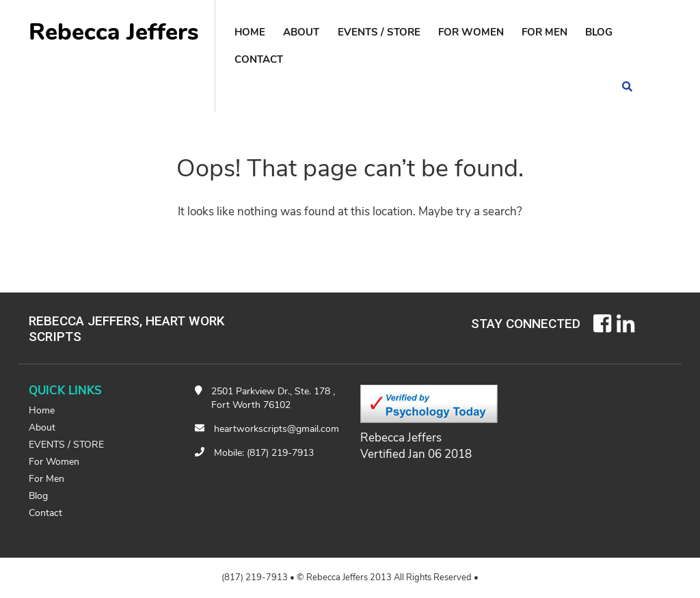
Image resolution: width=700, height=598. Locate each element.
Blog (599, 32)
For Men (544, 32)
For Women (471, 32)
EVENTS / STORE (379, 32)
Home (250, 32)
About (301, 32)
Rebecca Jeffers (114, 32)
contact (259, 59)
